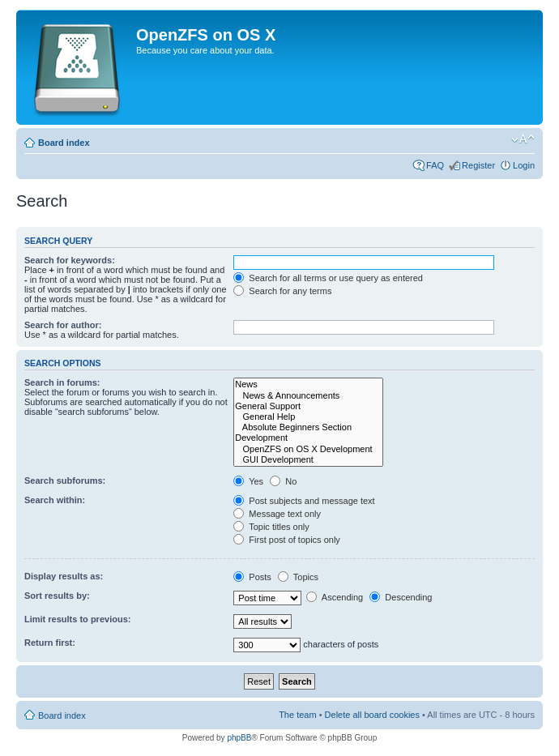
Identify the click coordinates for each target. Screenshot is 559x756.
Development (308, 438)
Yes (248, 481)
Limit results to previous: (77, 619)
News (308, 384)
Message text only (277, 514)
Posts (252, 577)
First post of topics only (287, 540)
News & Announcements (308, 396)
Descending (401, 597)
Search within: (55, 500)
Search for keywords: (70, 260)
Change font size (523, 139)
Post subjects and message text (304, 501)
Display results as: (64, 576)
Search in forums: (62, 382)
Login (524, 165)
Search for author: (63, 325)
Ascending (335, 597)
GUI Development (308, 460)
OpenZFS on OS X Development (308, 449)
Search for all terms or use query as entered (328, 278)
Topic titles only (271, 527)
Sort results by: (57, 596)
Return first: (50, 643)
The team (297, 715)
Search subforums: (65, 481)
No (283, 481)
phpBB (239, 738)
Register (478, 165)
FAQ (435, 165)
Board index (64, 143)
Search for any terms (282, 291)
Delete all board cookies (372, 715)
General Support (308, 406)
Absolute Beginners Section (308, 427)
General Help (308, 417)
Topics (298, 577)
